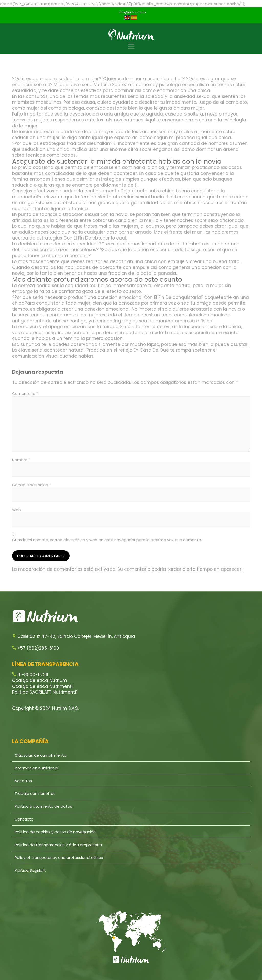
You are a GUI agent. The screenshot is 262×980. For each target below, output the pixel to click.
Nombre (21, 460)
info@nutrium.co (132, 12)
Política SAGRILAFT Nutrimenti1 (45, 692)
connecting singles (117, 321)
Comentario (25, 394)
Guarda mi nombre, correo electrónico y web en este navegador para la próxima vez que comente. (107, 540)
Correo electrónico (31, 485)
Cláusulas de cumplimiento (41, 755)
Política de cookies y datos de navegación (55, 832)
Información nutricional (36, 768)
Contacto (24, 819)
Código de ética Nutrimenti (42, 686)
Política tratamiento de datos (43, 806)
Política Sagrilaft (30, 870)
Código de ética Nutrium (40, 680)
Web (17, 510)
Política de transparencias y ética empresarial (59, 845)
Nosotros (23, 781)
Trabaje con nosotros (35, 794)
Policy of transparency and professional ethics (59, 857)
